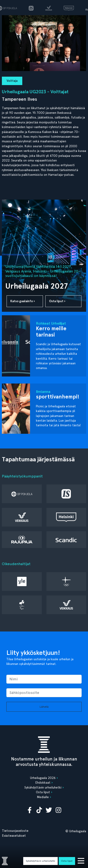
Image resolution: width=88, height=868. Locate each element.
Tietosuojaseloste (15, 831)
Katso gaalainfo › (23, 301)
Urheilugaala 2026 (43, 778)
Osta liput (67, 861)
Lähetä (44, 707)
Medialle (43, 797)
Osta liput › (57, 301)
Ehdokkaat (43, 782)
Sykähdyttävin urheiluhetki (40, 861)
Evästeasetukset (14, 836)
